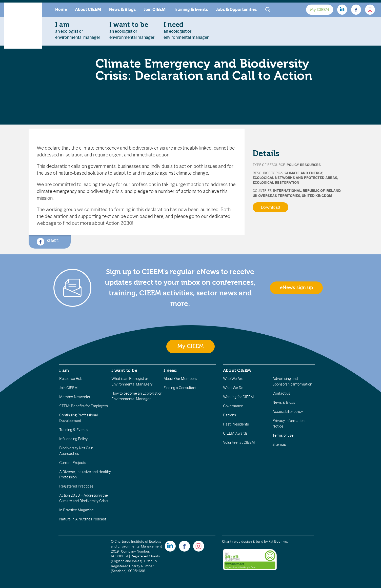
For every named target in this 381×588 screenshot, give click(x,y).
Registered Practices (76, 486)
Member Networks (75, 397)
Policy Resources (304, 165)
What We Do (233, 388)
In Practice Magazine (76, 510)
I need (170, 370)
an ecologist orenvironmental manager (78, 30)
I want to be (124, 370)
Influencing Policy (73, 439)
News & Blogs (122, 9)
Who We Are (233, 379)
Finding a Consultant (180, 388)
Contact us (281, 393)
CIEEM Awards (235, 433)
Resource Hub (71, 379)
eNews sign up (296, 288)
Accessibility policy (288, 412)
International (287, 191)
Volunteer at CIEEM (239, 442)
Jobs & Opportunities (236, 9)
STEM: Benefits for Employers (84, 406)
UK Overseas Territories (276, 196)
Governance (233, 406)
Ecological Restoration (276, 183)
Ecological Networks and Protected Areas (295, 178)
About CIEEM (88, 9)
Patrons (229, 415)
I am (64, 370)
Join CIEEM (155, 9)
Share (48, 242)
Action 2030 (119, 223)
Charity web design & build (243, 542)
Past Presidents (236, 424)
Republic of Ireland (322, 191)
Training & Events (191, 9)
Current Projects (73, 463)
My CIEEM (320, 10)
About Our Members (180, 379)
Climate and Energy (304, 173)
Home (61, 9)
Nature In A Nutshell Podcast (83, 519)
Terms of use (283, 435)
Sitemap (279, 444)
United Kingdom (317, 196)
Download (270, 207)
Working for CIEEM (238, 397)
